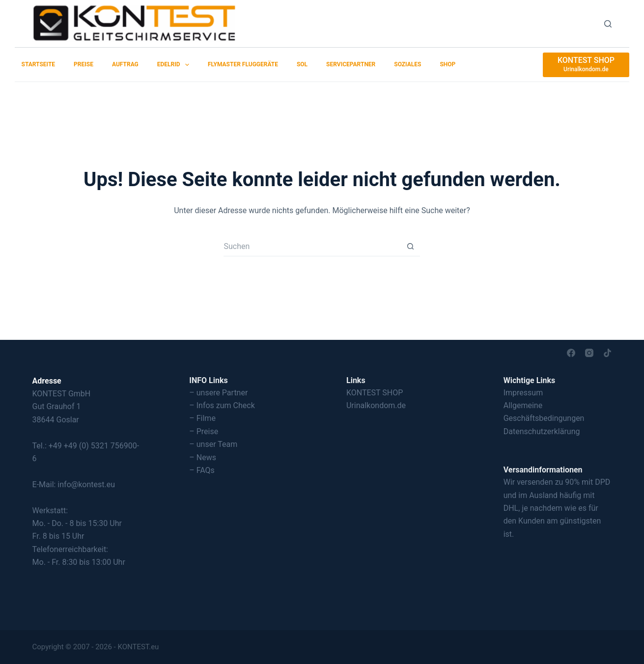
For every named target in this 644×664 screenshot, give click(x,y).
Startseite (39, 64)
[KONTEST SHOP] (586, 65)
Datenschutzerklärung (542, 431)
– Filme (202, 418)
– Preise (204, 431)
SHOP (448, 64)
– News (203, 457)
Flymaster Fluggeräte (243, 64)
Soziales (407, 64)
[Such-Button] (410, 247)
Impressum (523, 393)
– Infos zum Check (222, 405)
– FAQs (202, 470)
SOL (302, 64)
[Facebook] (571, 353)
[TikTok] (607, 353)
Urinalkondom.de (376, 405)
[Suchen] (608, 24)
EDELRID (175, 65)
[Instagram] (589, 353)
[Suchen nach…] (312, 247)
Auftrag (125, 64)
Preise (84, 64)
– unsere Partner (218, 393)
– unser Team (213, 444)
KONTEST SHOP (375, 393)
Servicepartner (351, 64)
